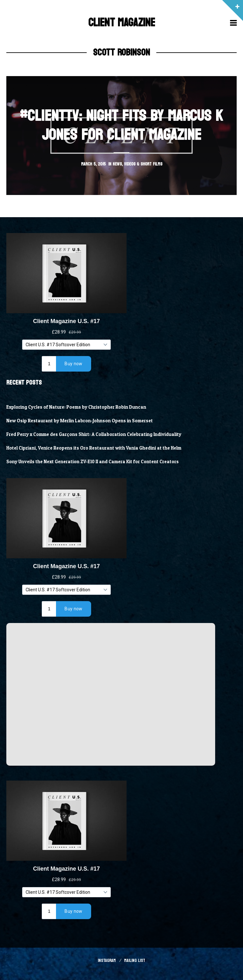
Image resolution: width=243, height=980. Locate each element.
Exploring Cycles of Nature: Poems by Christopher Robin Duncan (76, 407)
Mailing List (135, 961)
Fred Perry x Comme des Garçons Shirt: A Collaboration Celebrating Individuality (94, 434)
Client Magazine (122, 23)
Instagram (107, 961)
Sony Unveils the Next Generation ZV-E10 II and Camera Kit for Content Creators (93, 462)
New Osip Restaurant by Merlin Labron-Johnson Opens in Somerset (80, 421)
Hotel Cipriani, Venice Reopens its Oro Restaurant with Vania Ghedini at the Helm (94, 448)
